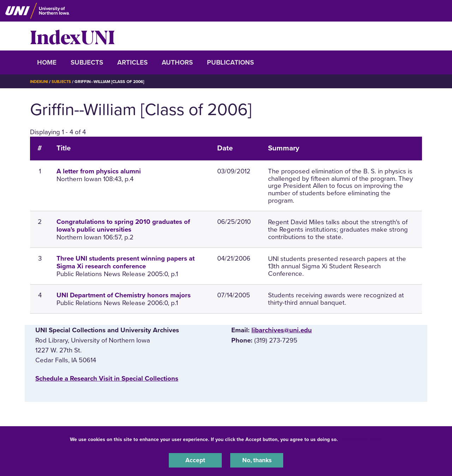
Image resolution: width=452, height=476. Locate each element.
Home (47, 63)
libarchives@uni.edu (282, 330)
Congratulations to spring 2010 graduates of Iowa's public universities (123, 226)
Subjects (87, 63)
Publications (230, 63)
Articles (132, 63)
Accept (195, 460)
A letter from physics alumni (99, 171)
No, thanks (257, 460)
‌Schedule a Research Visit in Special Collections (107, 379)
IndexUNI (72, 36)
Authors (177, 63)
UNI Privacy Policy (362, 438)
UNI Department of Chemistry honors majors (124, 295)
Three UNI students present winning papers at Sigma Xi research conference (126, 262)
